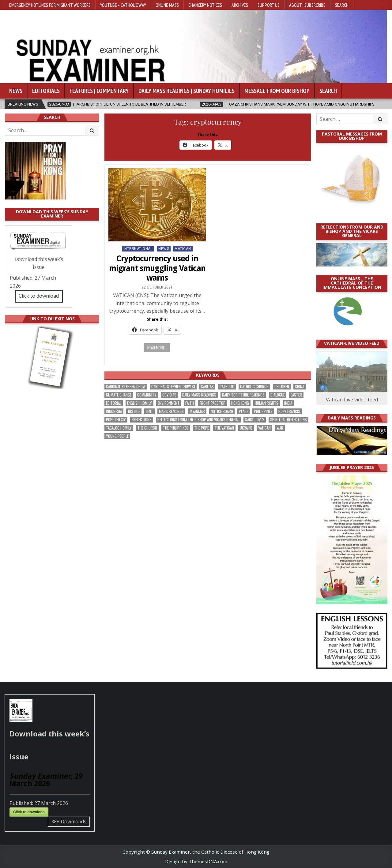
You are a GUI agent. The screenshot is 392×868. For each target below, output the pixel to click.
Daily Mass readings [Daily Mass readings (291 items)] (199, 395)
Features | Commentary (99, 91)
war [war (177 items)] (280, 428)
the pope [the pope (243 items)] (202, 428)
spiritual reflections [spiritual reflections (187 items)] (288, 420)
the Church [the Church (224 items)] (147, 428)
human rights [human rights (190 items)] (267, 403)
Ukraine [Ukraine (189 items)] (246, 428)
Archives (240, 5)
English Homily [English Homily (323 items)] (139, 403)
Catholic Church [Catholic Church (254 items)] (254, 387)
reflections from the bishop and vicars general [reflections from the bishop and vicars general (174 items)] (198, 420)
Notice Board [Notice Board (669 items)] (222, 411)
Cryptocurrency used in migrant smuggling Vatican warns (157, 268)
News (16, 91)
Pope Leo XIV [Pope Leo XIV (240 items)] (116, 420)
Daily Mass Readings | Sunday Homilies (187, 91)
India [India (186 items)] (288, 403)
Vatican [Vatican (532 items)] (264, 428)
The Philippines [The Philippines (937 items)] (176, 428)
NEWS (164, 249)
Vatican (183, 249)
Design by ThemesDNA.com (196, 861)
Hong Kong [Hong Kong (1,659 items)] (240, 403)
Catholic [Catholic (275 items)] (227, 387)
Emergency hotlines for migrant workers (50, 5)
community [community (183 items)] (147, 395)
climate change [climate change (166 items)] (119, 395)
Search (342, 5)
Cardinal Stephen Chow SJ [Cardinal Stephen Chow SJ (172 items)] (173, 387)
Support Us (269, 5)
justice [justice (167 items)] (134, 411)
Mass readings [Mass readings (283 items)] (171, 411)
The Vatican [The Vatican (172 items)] (224, 428)
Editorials (46, 91)
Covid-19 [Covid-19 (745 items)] (169, 395)
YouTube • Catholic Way (123, 5)
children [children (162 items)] (282, 387)
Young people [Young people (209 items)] (117, 436)
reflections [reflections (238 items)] (142, 420)
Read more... (157, 348)
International (138, 249)
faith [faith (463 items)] (190, 403)
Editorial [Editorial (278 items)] (114, 403)
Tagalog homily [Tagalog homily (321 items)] (119, 428)
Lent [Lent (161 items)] (149, 411)
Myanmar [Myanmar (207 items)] (197, 411)
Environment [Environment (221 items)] (169, 403)
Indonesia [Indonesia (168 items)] (114, 411)
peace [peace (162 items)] (243, 411)
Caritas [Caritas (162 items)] (207, 387)
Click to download (39, 296)
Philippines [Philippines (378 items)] (263, 411)
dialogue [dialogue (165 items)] (278, 395)
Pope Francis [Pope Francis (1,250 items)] (289, 411)
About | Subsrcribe (307, 5)
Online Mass (167, 5)
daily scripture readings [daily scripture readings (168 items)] (243, 395)
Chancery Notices (205, 5)
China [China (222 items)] (300, 387)
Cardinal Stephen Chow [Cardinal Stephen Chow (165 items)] (126, 387)
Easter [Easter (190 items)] (296, 395)
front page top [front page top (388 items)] (213, 403)
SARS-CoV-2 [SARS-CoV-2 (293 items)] (255, 420)
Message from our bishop (277, 91)
